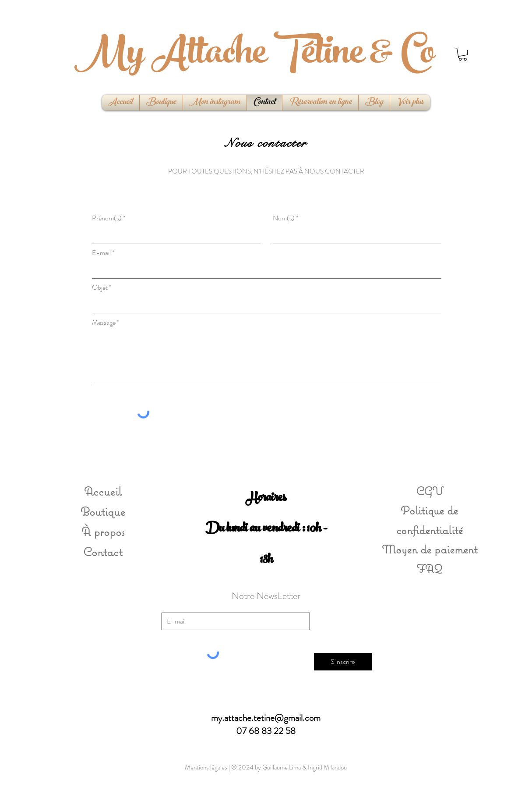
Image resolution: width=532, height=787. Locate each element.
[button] (463, 54)
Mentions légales (206, 767)
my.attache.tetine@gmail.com (266, 718)
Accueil (103, 491)
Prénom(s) (107, 218)
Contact (103, 551)
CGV (430, 491)
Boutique (103, 511)
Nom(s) (284, 218)
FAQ (429, 568)
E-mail (101, 253)
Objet (100, 287)
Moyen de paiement (430, 549)
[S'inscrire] (343, 662)
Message (104, 323)
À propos (103, 531)
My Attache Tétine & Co (254, 56)
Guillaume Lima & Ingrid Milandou (305, 767)
